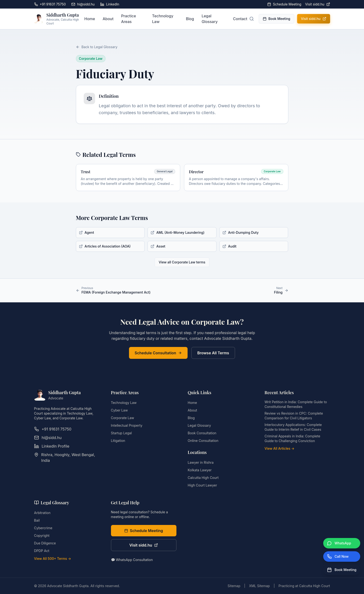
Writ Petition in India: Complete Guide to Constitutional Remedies (296, 404)
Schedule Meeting (284, 4)
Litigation (118, 441)
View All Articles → (280, 448)
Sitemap (234, 586)
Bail (37, 520)
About (108, 19)
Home (90, 19)
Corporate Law (123, 418)
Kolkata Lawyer (200, 470)
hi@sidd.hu (83, 4)
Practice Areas (129, 19)
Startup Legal (121, 433)
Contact (240, 19)
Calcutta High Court (203, 478)
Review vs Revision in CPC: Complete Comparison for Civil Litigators (294, 416)
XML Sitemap (259, 586)
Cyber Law (119, 410)
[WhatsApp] (342, 543)
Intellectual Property (127, 425)
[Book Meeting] (342, 570)
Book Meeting (276, 19)
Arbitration (42, 513)
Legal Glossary (210, 19)
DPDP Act (42, 551)
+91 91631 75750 (50, 4)
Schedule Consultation (158, 353)
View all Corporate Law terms (182, 262)
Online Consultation (203, 441)
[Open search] (252, 19)
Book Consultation (202, 433)
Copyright (42, 536)
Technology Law (163, 19)
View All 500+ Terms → (53, 559)
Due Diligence (45, 543)
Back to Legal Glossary (97, 47)
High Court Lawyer (203, 485)
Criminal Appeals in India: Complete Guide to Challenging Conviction (293, 438)
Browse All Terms (213, 353)
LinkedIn (110, 4)
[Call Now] (342, 557)
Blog (190, 19)
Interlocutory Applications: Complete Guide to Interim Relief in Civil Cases (293, 427)
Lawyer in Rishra (201, 462)
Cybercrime (43, 528)
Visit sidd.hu (318, 4)
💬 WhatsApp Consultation (132, 560)
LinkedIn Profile (52, 446)
